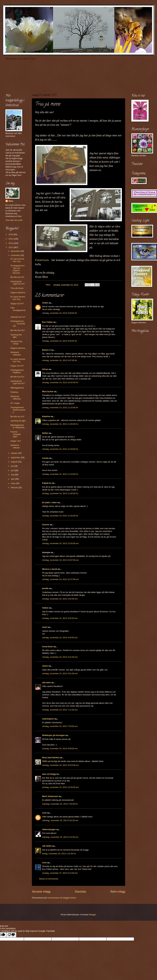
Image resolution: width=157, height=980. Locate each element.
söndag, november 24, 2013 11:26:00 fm (60, 424)
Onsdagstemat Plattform (17, 371)
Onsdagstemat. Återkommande (18, 410)
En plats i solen (49, 502)
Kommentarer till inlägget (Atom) (62, 898)
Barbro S (46, 350)
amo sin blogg (49, 774)
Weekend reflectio (15, 446)
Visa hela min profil (14, 220)
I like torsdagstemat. (18, 310)
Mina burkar (48, 391)
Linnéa (45, 458)
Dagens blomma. (18, 293)
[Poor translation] (11, 935)
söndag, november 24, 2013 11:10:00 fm (60, 408)
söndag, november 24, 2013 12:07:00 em (60, 560)
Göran (45, 369)
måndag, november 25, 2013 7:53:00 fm (60, 804)
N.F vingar (15, 403)
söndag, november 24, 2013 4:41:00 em (60, 657)
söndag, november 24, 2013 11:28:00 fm (60, 449)
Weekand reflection (16, 353)
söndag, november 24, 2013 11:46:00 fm (60, 493)
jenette (45, 588)
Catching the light (16, 336)
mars (13, 483)
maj (13, 475)
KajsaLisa (47, 483)
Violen (45, 303)
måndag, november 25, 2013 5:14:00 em (60, 837)
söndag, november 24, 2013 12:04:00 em (60, 543)
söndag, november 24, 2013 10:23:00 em (60, 765)
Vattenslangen (49, 829)
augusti (14, 462)
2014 (11, 243)
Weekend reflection (16, 397)
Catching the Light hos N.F (18, 283)
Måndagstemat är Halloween (17, 426)
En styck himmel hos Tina (18, 360)
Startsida (80, 892)
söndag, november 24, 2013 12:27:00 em (60, 579)
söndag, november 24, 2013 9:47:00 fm (60, 360)
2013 (11, 247)
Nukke (45, 433)
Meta (11, 201)
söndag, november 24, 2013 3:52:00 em (60, 618)
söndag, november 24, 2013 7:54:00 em (60, 726)
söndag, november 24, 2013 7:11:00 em (60, 710)
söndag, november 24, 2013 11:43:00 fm (60, 474)
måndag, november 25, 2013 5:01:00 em (60, 820)
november (16, 255)
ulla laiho (46, 683)
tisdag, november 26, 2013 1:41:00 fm (59, 854)
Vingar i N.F (16, 441)
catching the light (18, 421)
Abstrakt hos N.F (18, 317)
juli (12, 466)
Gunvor (46, 525)
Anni (44, 863)
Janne (45, 666)
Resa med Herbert (51, 758)
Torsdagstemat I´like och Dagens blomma (18, 269)
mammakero (48, 719)
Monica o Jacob (50, 569)
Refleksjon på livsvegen (53, 735)
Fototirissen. (42, 260)
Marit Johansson (50, 796)
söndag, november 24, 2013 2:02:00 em (60, 599)
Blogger (93, 915)
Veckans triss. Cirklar (17, 343)
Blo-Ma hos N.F (17, 277)
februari (15, 488)
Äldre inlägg (118, 892)
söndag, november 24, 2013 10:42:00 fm (60, 382)
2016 (11, 234)
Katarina (46, 416)
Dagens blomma (18, 348)
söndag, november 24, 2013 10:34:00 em (60, 787)
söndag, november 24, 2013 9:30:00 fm (60, 341)
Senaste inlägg (41, 892)
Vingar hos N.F (17, 304)
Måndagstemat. (17, 388)
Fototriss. (15, 392)
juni (13, 470)
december (16, 251)
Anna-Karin (47, 647)
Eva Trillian (47, 322)
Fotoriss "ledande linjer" (15, 434)
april (13, 479)
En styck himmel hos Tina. (18, 298)
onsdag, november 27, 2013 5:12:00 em (60, 873)
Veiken (45, 608)
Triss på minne (17, 288)
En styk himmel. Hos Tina (17, 260)
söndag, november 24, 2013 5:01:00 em (60, 673)
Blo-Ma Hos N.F (18, 330)
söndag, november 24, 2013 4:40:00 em (60, 638)
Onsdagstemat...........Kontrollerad (18, 324)
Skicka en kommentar (49, 879)
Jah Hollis (47, 846)
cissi (44, 813)
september (16, 457)
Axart (45, 627)
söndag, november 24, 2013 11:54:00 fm (60, 516)
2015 (11, 239)
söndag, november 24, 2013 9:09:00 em (60, 749)
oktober (15, 453)
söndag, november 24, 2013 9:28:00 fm (60, 313)
